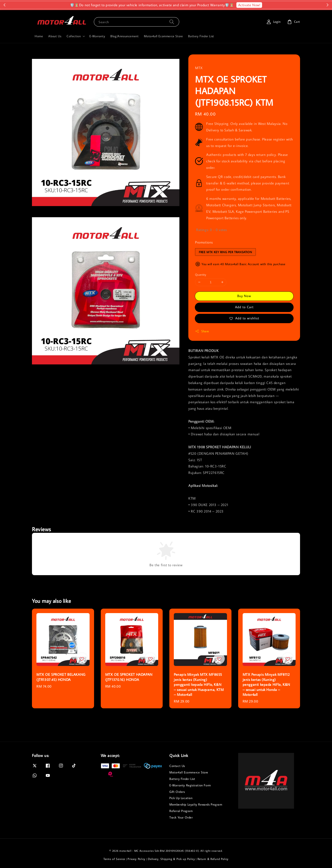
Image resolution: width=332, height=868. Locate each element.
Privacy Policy (137, 859)
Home (39, 36)
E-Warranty (97, 36)
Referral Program (181, 811)
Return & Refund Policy (213, 859)
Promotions (204, 242)
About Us (55, 36)
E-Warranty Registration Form (190, 785)
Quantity (201, 275)
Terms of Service (114, 859)
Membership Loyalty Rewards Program (196, 804)
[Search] (172, 22)
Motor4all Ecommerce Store (163, 36)
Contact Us (177, 766)
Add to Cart (244, 307)
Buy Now (244, 296)
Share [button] (202, 331)
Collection (74, 36)
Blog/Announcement (124, 36)
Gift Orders (177, 792)
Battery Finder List (201, 36)
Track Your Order (181, 817)
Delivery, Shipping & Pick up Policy (171, 859)
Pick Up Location (181, 798)
